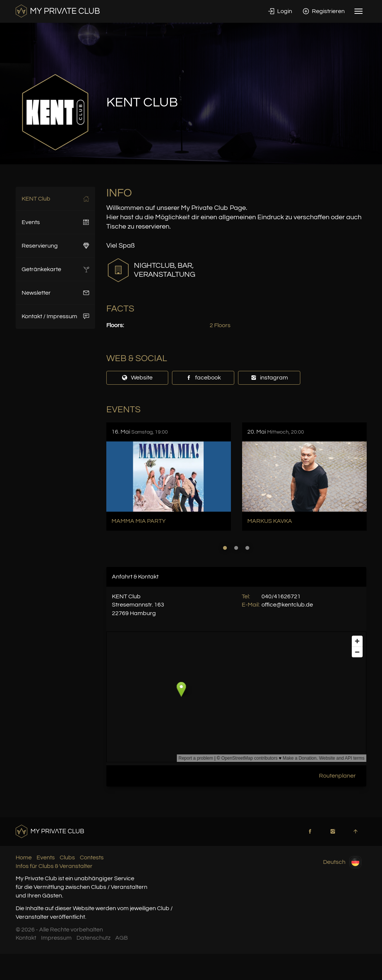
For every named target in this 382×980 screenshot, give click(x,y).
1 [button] (225, 548)
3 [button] (247, 548)
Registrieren (324, 11)
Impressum (56, 938)
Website (137, 378)
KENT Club (55, 199)
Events (55, 222)
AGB (122, 938)
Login (280, 11)
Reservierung (55, 246)
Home (24, 857)
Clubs (67, 857)
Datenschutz (93, 938)
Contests (92, 857)
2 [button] (236, 548)
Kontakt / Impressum (55, 316)
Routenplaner (337, 776)
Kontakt (26, 938)
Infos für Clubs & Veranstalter (54, 866)
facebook (203, 378)
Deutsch (342, 862)
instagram (269, 378)
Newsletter (55, 293)
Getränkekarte (55, 269)
